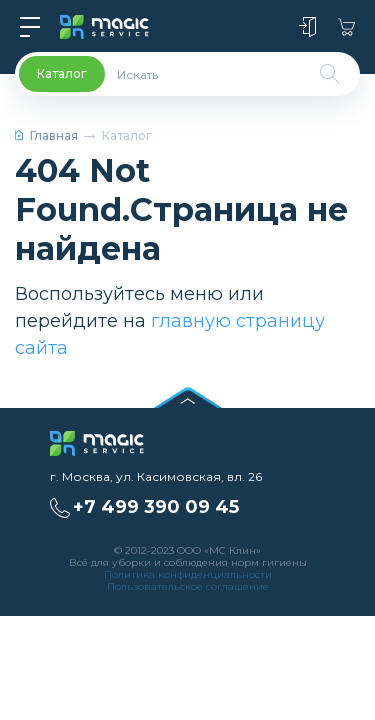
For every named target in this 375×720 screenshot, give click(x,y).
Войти (307, 27)
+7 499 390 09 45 (156, 507)
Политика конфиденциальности (188, 574)
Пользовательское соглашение (188, 586)
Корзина (346, 27)
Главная (46, 135)
